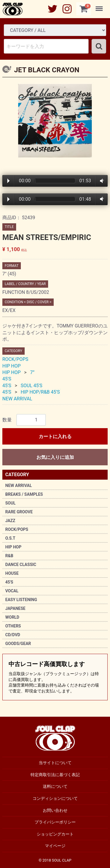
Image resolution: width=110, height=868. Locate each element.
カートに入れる (55, 436)
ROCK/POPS (17, 529)
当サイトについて (55, 763)
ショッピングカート (55, 834)
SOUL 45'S (32, 386)
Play (9, 181)
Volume (101, 181)
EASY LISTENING (21, 600)
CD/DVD (13, 635)
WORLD (12, 617)
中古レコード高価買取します (55, 677)
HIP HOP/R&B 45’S (40, 392)
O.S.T (10, 538)
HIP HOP (13, 547)
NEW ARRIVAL (19, 486)
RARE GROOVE (19, 512)
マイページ (55, 846)
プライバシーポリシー (55, 822)
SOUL (10, 503)
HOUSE (12, 573)
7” (32, 372)
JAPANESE (15, 608)
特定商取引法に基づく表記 (55, 774)
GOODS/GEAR (18, 644)
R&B (9, 556)
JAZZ (10, 521)
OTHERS (13, 626)
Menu (100, 6)
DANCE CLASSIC (21, 565)
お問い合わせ (55, 810)
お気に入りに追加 (55, 457)
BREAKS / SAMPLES (24, 494)
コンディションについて (55, 798)
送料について (55, 786)
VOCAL (12, 591)
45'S (9, 582)
